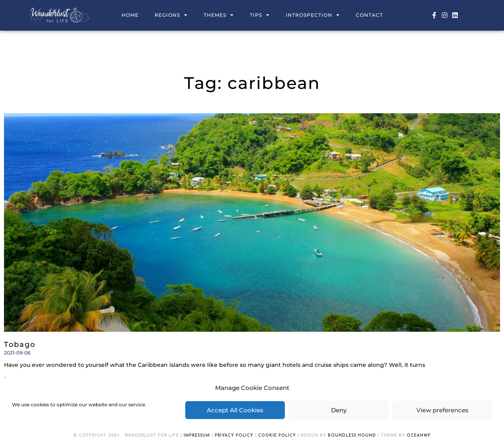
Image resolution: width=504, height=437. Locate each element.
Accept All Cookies (235, 410)
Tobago (20, 344)
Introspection (313, 15)
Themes (219, 15)
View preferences (442, 410)
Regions (171, 15)
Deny (339, 410)
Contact (369, 15)
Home (130, 15)
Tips (260, 15)
